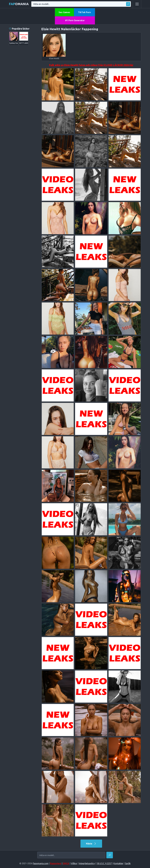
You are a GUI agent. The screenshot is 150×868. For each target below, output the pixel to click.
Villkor (74, 863)
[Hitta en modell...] (71, 855)
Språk (128, 863)
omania (19, 4)
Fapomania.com (41, 863)
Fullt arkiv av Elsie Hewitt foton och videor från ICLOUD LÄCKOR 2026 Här (91, 65)
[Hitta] (110, 855)
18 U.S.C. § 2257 (104, 863)
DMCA (66, 863)
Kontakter (118, 863)
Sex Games (64, 12)
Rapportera (56, 863)
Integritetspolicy (87, 863)
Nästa (91, 844)
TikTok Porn (84, 12)
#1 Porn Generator (75, 20)
